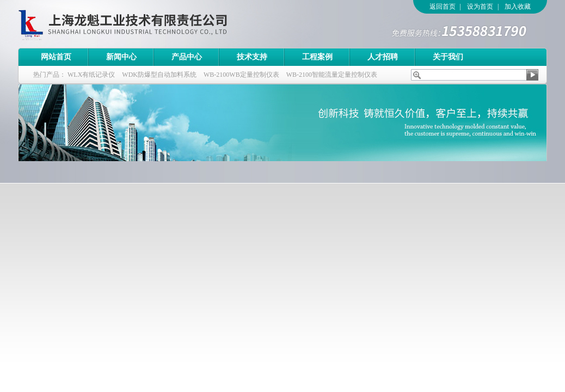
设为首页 (480, 7)
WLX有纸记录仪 (91, 75)
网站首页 (56, 57)
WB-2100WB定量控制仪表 (241, 75)
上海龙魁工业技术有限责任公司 (168, 24)
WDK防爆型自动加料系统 (159, 75)
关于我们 (448, 57)
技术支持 (252, 57)
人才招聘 (383, 57)
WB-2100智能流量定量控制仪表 (332, 75)
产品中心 (187, 57)
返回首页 (443, 7)
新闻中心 (121, 57)
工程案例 (317, 57)
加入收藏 (518, 7)
